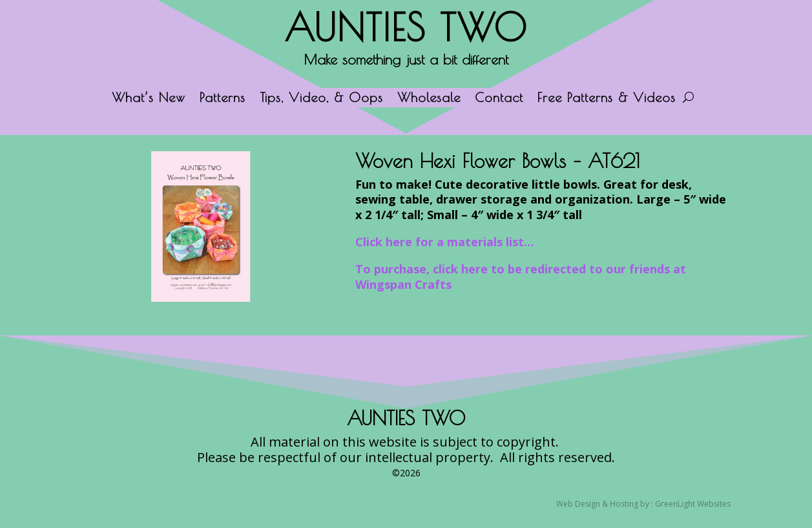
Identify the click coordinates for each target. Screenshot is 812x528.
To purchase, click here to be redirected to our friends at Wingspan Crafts (521, 277)
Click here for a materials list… (444, 242)
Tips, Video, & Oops (321, 99)
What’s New (149, 99)
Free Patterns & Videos (607, 99)
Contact (499, 99)
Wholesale (429, 99)
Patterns (223, 99)
